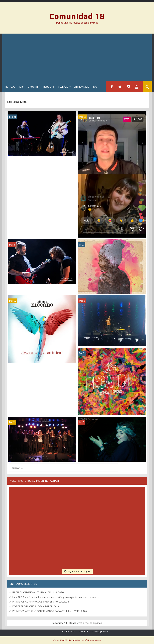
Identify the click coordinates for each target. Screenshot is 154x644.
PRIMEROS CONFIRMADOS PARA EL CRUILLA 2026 (41, 602)
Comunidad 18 (77, 16)
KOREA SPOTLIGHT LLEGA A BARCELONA (36, 606)
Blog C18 (49, 87)
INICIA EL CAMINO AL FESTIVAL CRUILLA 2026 (38, 592)
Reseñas (63, 87)
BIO (95, 87)
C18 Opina (34, 87)
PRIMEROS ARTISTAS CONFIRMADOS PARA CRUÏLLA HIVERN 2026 (50, 611)
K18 (21, 87)
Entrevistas (81, 87)
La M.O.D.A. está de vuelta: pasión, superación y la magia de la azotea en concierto (57, 597)
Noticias (10, 87)
